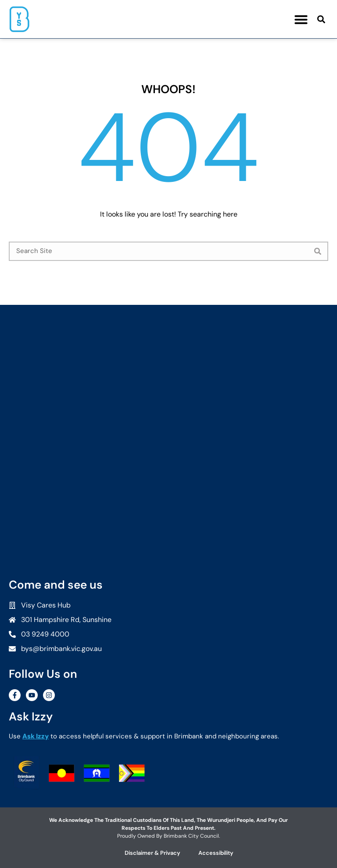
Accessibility (216, 853)
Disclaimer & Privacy (152, 853)
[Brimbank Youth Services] (168, 374)
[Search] (318, 251)
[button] (301, 19)
